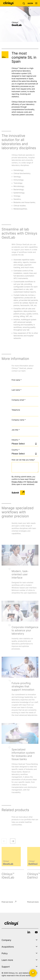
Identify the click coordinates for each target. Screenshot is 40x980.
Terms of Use (32, 482)
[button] (24, 3)
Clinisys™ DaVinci (34, 876)
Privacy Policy (17, 482)
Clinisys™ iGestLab (8, 876)
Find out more (7, 902)
